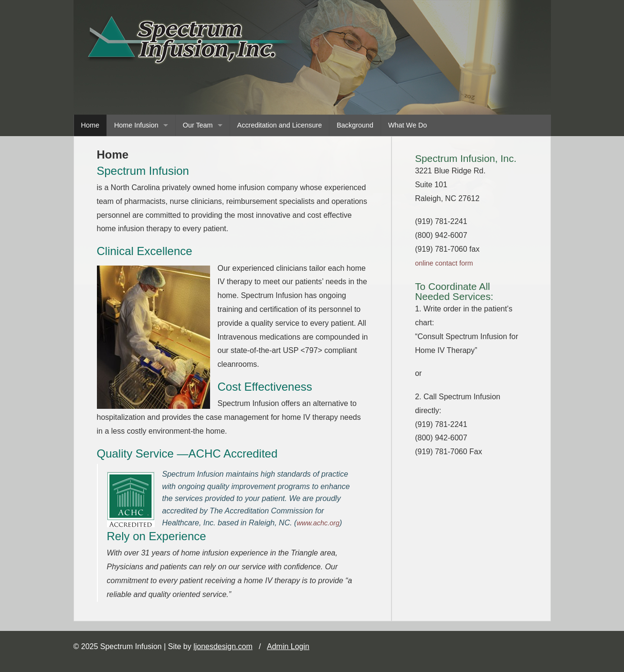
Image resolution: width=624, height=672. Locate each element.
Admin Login (288, 646)
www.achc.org (318, 523)
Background (355, 125)
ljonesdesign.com (223, 646)
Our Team (198, 125)
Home (90, 125)
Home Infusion (136, 125)
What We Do (407, 125)
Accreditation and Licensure (280, 125)
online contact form (444, 263)
